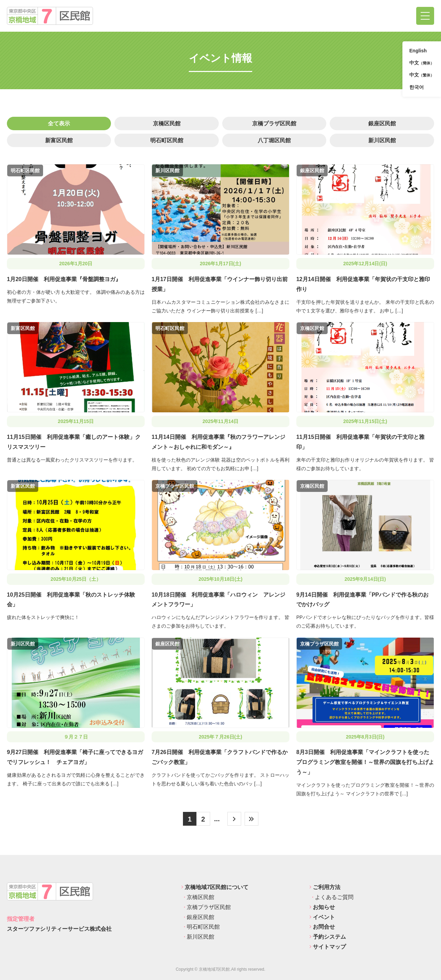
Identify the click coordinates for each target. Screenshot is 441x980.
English (418, 51)
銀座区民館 (382, 123)
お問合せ (322, 927)
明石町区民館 (167, 140)
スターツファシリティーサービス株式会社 (59, 929)
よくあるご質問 (331, 897)
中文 (422, 63)
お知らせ (322, 907)
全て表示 (59, 123)
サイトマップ (328, 947)
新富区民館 (59, 140)
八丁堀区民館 (274, 140)
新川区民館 (382, 140)
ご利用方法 (325, 887)
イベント (322, 917)
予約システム (328, 937)
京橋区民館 (167, 123)
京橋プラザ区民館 (274, 123)
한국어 (417, 87)
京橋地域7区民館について (215, 887)
